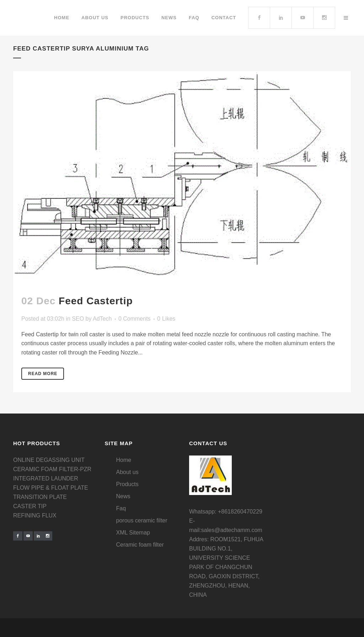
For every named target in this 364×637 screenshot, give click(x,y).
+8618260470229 (240, 512)
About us (127, 472)
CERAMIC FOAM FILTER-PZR (52, 469)
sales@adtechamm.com (232, 530)
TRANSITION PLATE (40, 497)
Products (127, 484)
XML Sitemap (133, 533)
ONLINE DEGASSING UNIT (49, 460)
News (123, 496)
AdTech (102, 319)
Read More (43, 374)
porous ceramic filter (142, 520)
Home (124, 460)
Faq (121, 508)
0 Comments (135, 319)
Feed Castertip (96, 301)
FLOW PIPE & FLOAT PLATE (51, 488)
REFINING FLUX (35, 515)
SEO (78, 319)
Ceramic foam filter (140, 545)
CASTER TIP (30, 506)
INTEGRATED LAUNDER (46, 478)
